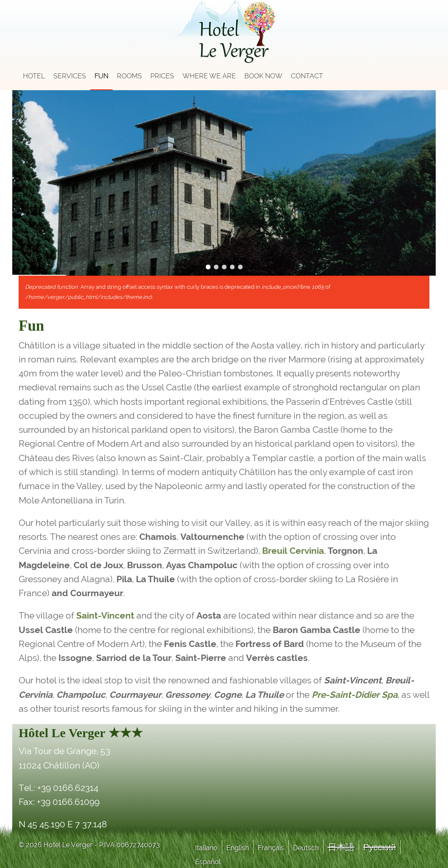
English (238, 848)
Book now (263, 76)
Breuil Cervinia (293, 551)
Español (208, 862)
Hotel (34, 76)
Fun (101, 76)
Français (271, 848)
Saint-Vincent (105, 615)
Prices (162, 76)
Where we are (209, 76)
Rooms (129, 76)
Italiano (206, 848)
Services (70, 76)
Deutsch (306, 848)
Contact (307, 76)
